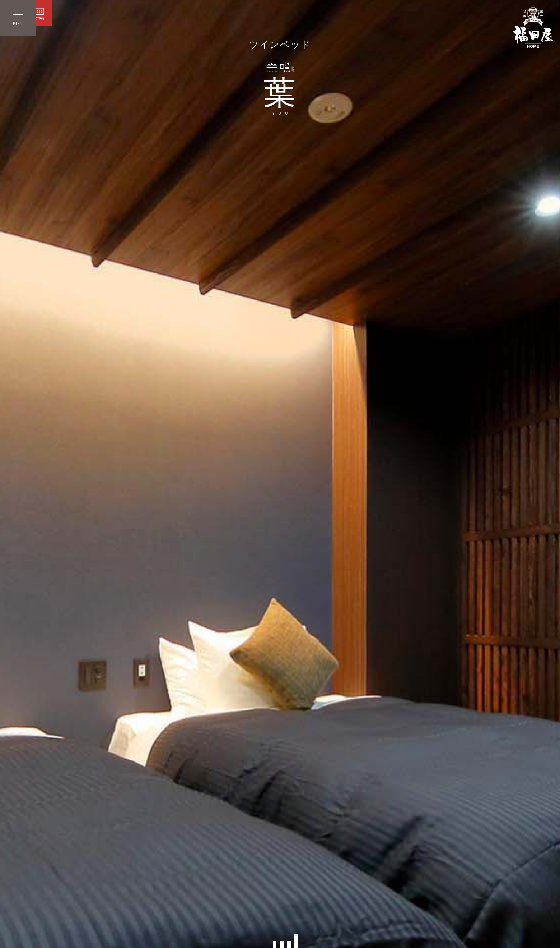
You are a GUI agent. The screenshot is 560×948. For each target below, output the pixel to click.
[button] (275, 944)
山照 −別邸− (54, 43)
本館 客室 (18, 43)
